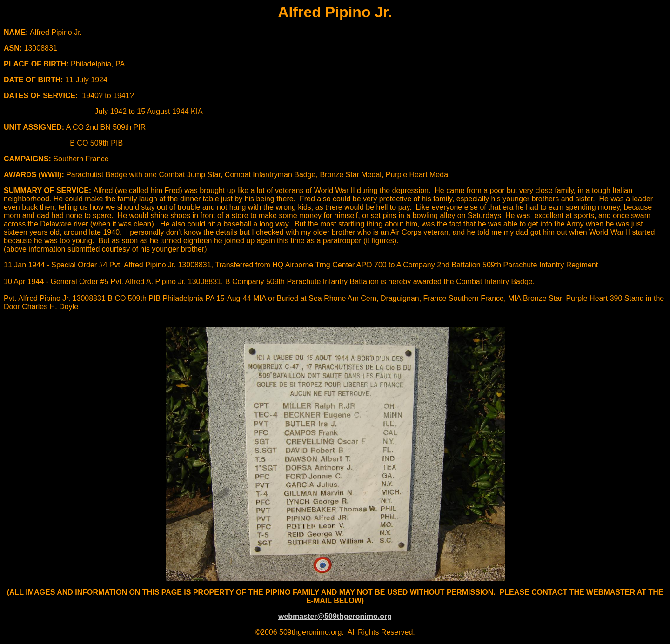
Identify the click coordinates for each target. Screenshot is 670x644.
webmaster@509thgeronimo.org (335, 616)
